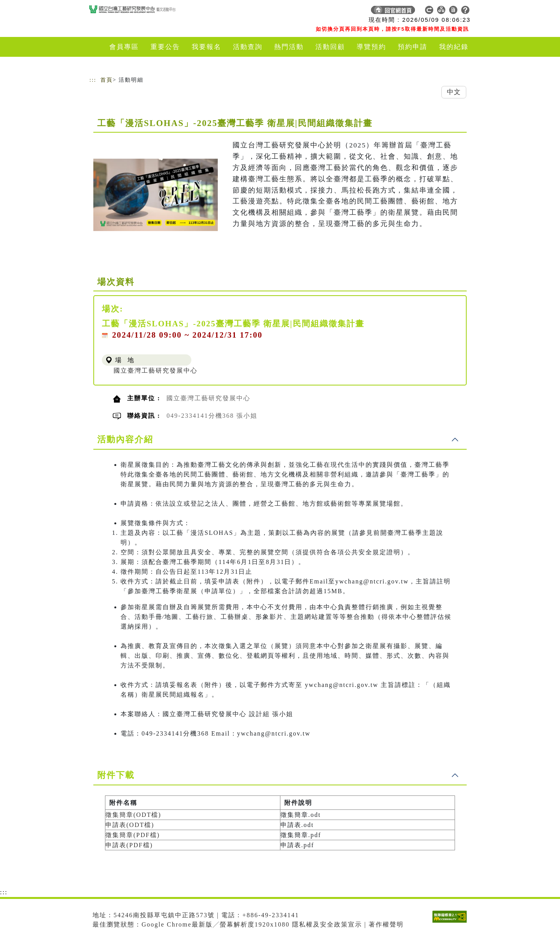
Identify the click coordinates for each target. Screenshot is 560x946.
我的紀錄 (454, 47)
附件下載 (116, 775)
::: (93, 80)
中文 (454, 92)
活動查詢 (248, 47)
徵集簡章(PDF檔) (133, 835)
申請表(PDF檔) (129, 845)
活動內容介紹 (125, 439)
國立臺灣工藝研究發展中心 (156, 371)
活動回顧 (330, 47)
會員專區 (124, 47)
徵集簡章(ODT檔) (133, 815)
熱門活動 (289, 47)
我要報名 (206, 47)
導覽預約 (371, 47)
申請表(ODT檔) (130, 825)
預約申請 (413, 47)
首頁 (107, 80)
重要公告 (165, 47)
